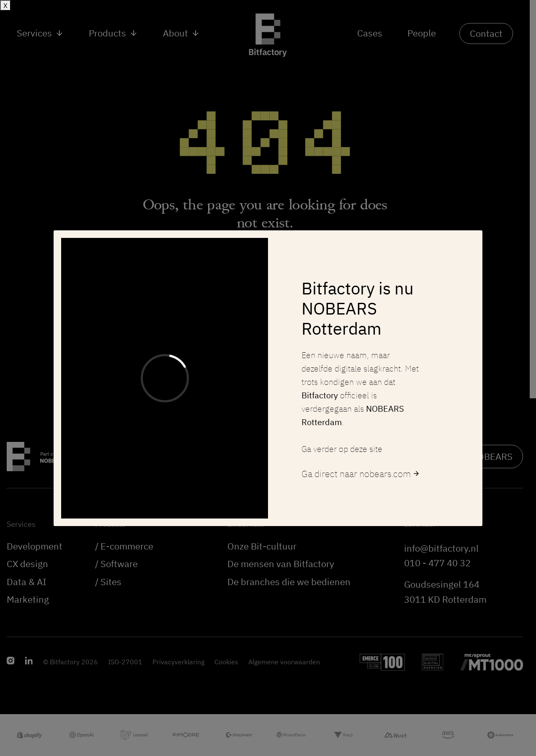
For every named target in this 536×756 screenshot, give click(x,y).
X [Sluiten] (5, 5)
